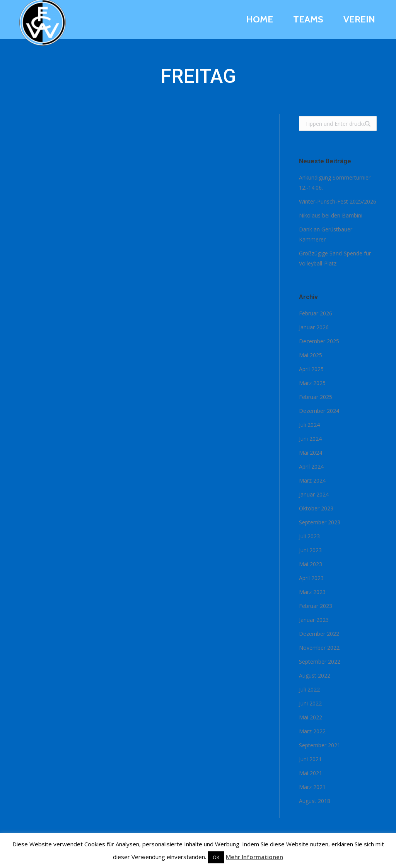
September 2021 (320, 745)
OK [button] (216, 857)
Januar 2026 (314, 327)
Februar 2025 (316, 397)
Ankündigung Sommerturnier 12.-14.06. (335, 182)
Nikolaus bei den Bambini (331, 215)
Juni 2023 (310, 550)
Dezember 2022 (319, 634)
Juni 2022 (310, 703)
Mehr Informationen (254, 857)
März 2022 (312, 731)
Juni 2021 (310, 759)
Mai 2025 (311, 355)
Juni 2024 (310, 439)
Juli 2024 (309, 425)
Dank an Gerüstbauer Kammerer (326, 234)
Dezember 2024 (319, 411)
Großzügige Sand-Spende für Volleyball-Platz (335, 258)
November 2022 (319, 648)
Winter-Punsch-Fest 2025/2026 (338, 201)
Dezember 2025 (319, 341)
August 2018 (315, 801)
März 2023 (312, 592)
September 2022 (320, 662)
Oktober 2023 (316, 508)
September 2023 (320, 522)
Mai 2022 (311, 717)
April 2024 (311, 467)
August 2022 (315, 675)
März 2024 (312, 480)
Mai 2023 (311, 564)
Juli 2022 (309, 689)
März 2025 (312, 383)
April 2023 (311, 578)
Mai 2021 (311, 773)
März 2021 (312, 787)
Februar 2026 (316, 313)
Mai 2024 (311, 453)
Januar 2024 (314, 494)
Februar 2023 (316, 606)
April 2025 (311, 369)
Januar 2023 (314, 620)
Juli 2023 (309, 536)
